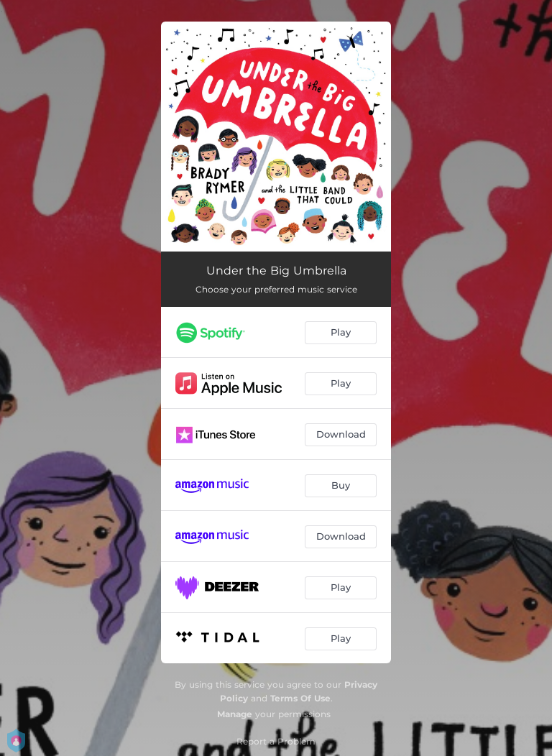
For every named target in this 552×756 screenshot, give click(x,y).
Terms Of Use (300, 698)
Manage (235, 714)
